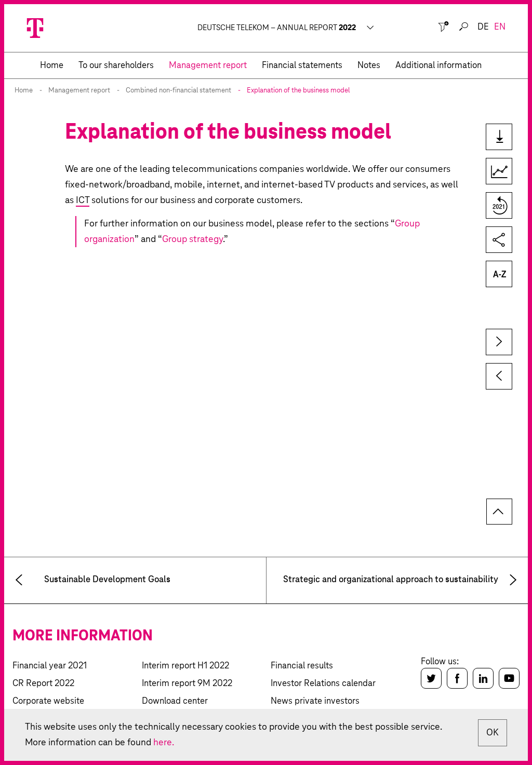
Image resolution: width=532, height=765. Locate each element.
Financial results (302, 666)
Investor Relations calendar (323, 684)
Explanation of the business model (298, 91)
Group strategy (192, 239)
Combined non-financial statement (178, 91)
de (483, 27)
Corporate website (48, 701)
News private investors (315, 701)
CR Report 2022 (43, 684)
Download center (175, 701)
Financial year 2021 (50, 666)
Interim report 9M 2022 (187, 684)
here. (164, 743)
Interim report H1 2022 (185, 666)
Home (24, 91)
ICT (83, 200)
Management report (79, 91)
